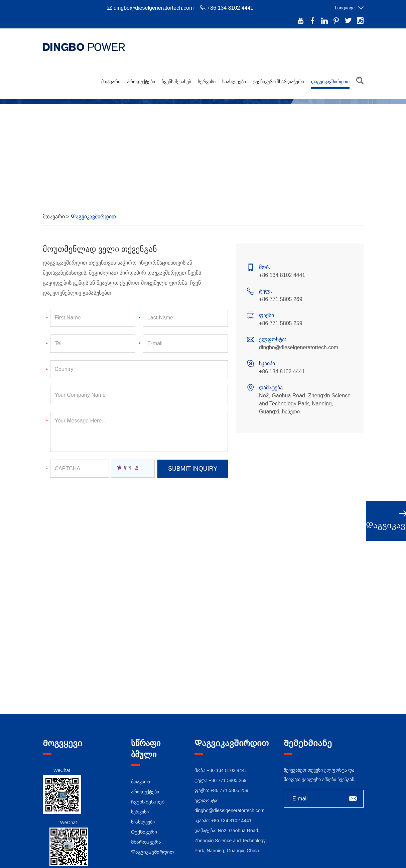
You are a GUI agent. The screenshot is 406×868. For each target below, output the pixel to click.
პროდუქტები (141, 80)
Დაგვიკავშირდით (330, 80)
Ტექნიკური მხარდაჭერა (279, 80)
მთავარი (111, 80)
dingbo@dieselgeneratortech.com (154, 8)
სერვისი (207, 80)
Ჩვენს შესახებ (176, 80)
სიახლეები (234, 80)
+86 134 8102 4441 (282, 370)
